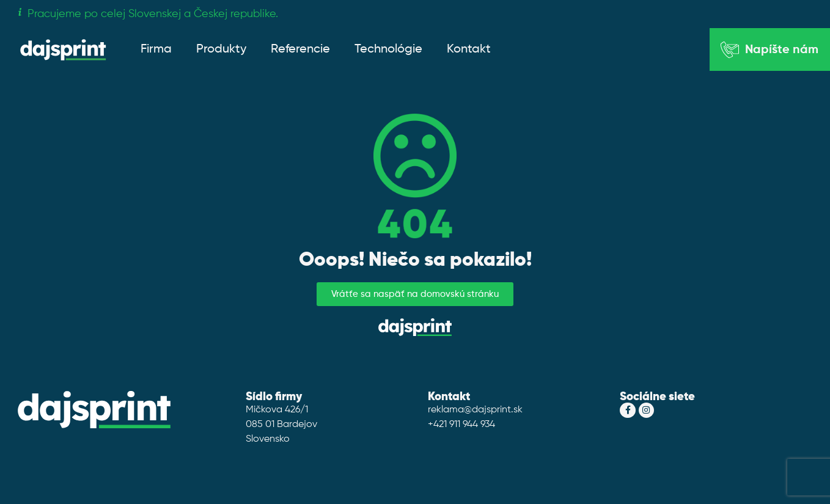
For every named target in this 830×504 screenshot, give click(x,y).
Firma (156, 49)
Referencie (300, 49)
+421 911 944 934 (461, 425)
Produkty (221, 49)
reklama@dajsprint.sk (475, 410)
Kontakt (469, 49)
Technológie (388, 49)
